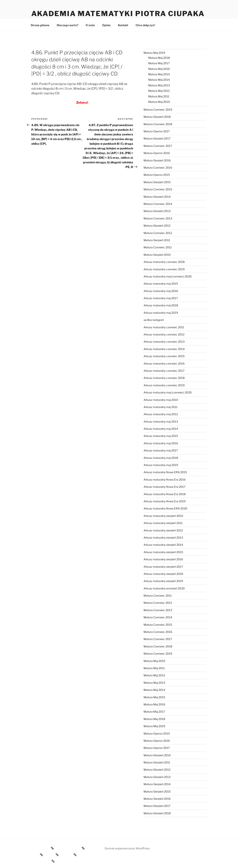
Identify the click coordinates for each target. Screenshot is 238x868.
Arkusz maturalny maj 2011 (161, 407)
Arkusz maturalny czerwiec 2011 (164, 327)
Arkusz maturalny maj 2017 (161, 298)
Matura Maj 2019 (154, 53)
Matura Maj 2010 (159, 102)
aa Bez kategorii (154, 320)
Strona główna (40, 25)
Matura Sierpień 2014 (157, 197)
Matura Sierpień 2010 (157, 255)
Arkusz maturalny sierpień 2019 (163, 581)
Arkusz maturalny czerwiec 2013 (164, 342)
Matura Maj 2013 (159, 85)
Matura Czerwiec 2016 (158, 168)
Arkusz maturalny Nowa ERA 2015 (165, 472)
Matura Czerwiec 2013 (158, 218)
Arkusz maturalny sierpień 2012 (163, 530)
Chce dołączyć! (145, 25)
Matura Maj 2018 (159, 58)
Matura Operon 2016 (157, 153)
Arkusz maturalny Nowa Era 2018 (165, 494)
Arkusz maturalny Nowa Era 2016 (165, 479)
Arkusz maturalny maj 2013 (161, 421)
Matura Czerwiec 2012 (158, 233)
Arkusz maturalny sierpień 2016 (163, 559)
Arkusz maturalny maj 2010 (161, 400)
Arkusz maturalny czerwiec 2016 (164, 363)
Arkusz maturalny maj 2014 (161, 429)
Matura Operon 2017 (157, 131)
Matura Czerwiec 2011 (158, 247)
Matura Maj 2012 (159, 91)
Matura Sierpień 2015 (157, 182)
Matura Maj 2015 (159, 74)
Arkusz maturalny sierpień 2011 (163, 523)
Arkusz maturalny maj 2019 (161, 313)
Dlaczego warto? (68, 25)
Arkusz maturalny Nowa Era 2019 (165, 501)
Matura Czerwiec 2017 (158, 146)
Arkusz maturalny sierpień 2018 (163, 574)
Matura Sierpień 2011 (157, 240)
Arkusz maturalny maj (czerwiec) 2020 (168, 276)
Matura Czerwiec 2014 (158, 204)
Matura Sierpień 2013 (157, 211)
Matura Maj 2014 (159, 80)
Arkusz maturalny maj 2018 (161, 305)
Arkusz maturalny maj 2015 (161, 284)
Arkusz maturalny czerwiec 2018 (164, 262)
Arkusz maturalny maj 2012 (161, 414)
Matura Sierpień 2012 (157, 226)
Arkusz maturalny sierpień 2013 (163, 538)
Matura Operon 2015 (157, 175)
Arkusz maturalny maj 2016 (161, 291)
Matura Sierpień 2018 (157, 117)
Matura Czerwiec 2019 (158, 110)
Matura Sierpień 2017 (157, 138)
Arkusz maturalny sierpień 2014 (163, 545)
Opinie (106, 25)
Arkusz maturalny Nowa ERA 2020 (165, 508)
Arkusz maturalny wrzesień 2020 (164, 588)
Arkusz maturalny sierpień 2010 (163, 516)
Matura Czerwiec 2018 (158, 124)
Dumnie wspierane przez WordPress (127, 848)
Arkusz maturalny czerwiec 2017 (164, 371)
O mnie (90, 25)
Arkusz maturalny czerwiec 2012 (164, 334)
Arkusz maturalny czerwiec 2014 (164, 349)
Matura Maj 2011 (159, 96)
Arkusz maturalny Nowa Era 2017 (164, 487)
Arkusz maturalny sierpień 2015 (163, 552)
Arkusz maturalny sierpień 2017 (163, 567)
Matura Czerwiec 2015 (158, 189)
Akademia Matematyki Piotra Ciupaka (118, 14)
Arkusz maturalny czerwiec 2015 (164, 356)
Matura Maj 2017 (159, 63)
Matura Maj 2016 (159, 69)
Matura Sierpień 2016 (157, 160)
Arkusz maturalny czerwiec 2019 (164, 269)
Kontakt (123, 25)
